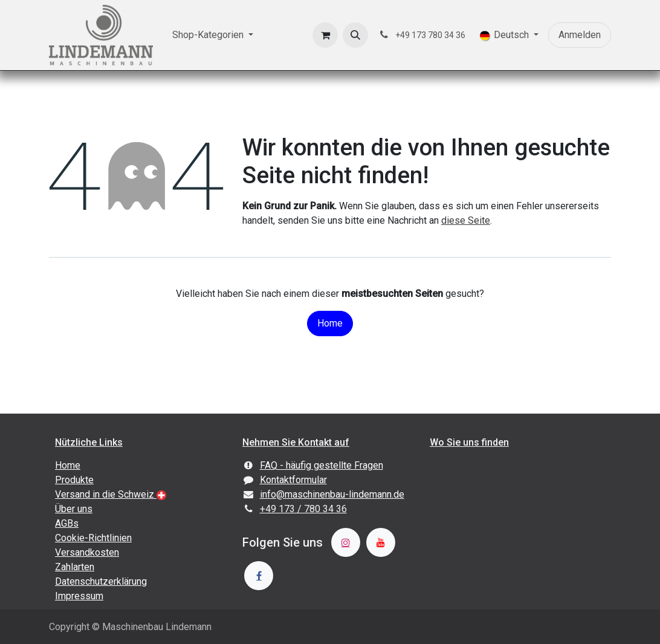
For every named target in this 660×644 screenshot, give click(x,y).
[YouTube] (381, 542)
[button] (355, 35)
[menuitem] (213, 35)
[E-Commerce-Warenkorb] (325, 35)
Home (330, 323)
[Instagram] (346, 542)
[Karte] (517, 529)
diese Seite (466, 220)
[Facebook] (259, 576)
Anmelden (580, 35)
